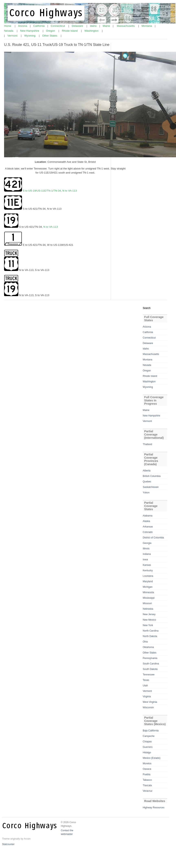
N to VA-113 (70, 191)
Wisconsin (148, 707)
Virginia (147, 697)
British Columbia (152, 476)
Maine (107, 26)
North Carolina (151, 631)
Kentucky (148, 570)
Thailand (148, 444)
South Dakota (150, 669)
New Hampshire (30, 31)
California (39, 26)
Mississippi (149, 598)
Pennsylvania (150, 658)
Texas (146, 680)
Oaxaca (147, 769)
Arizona (23, 26)
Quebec (147, 482)
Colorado (148, 532)
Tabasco (147, 780)
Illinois (146, 549)
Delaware (78, 26)
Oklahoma (148, 647)
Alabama (148, 516)
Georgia (147, 543)
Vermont (13, 36)
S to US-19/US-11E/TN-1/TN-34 (41, 191)
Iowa (145, 560)
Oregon (51, 31)
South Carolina (151, 664)
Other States (50, 36)
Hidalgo (147, 753)
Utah (145, 686)
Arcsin (27, 839)
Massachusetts (126, 26)
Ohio (145, 642)
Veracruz (148, 791)
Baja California (151, 731)
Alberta (147, 471)
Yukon (146, 493)
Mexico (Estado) (152, 758)
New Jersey (149, 614)
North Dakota (150, 636)
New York (148, 625)
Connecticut (58, 26)
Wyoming (30, 36)
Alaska (146, 521)
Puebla (147, 774)
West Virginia (150, 702)
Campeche (149, 736)
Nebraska (148, 609)
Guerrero (148, 747)
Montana (147, 26)
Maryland (148, 581)
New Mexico (149, 620)
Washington (92, 31)
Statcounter (8, 844)
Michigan (148, 587)
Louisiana (148, 576)
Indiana (147, 554)
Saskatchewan (151, 487)
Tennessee (149, 675)
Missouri (147, 603)
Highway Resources (154, 808)
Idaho (94, 26)
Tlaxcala (147, 785)
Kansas (147, 565)
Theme (6, 839)
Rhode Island (70, 31)
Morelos (147, 763)
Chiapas (147, 742)
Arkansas (148, 527)
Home (8, 26)
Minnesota (148, 592)
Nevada (9, 31)
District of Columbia (153, 538)
